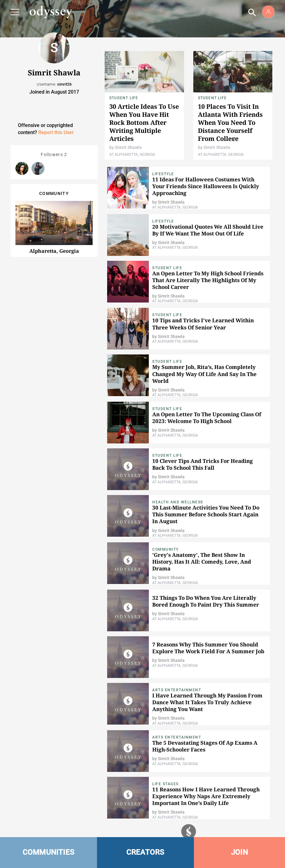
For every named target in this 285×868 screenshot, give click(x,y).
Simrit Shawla (128, 147)
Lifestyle (163, 174)
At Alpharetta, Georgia (132, 155)
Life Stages (166, 784)
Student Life (124, 98)
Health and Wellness (178, 502)
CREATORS (145, 852)
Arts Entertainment (177, 690)
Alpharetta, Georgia (54, 251)
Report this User (56, 132)
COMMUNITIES (49, 852)
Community (166, 549)
